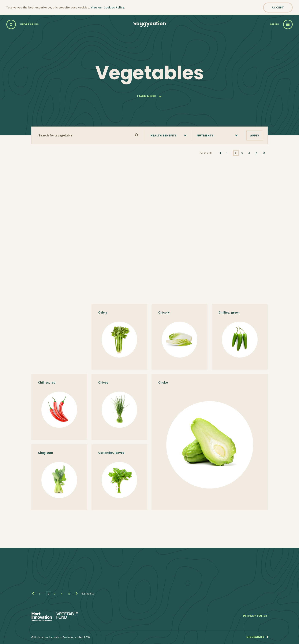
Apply (255, 136)
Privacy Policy (255, 616)
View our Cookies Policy (107, 8)
